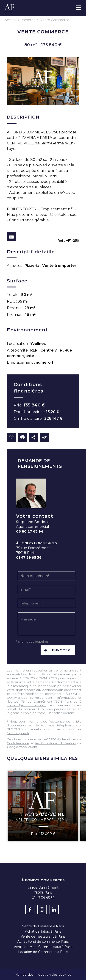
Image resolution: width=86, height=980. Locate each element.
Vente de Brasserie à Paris (43, 926)
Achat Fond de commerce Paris (43, 942)
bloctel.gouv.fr (19, 733)
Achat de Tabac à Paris (43, 931)
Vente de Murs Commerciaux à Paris (43, 947)
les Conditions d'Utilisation (55, 743)
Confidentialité (18, 743)
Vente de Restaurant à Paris (43, 937)
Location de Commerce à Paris (43, 952)
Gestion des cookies (55, 975)
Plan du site (24, 975)
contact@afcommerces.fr (26, 705)
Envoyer (61, 650)
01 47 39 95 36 (29, 557)
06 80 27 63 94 (30, 531)
